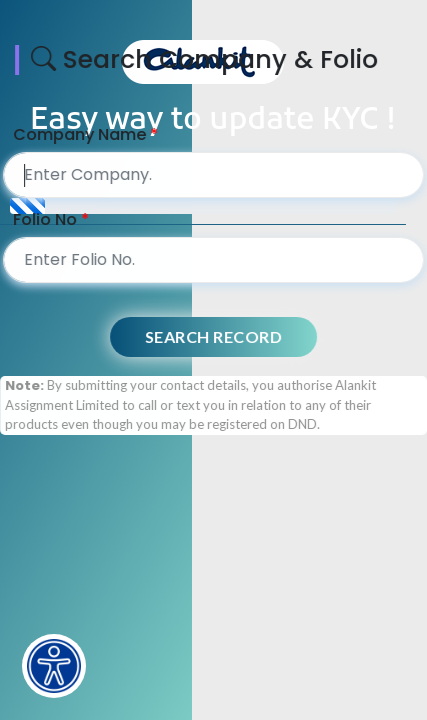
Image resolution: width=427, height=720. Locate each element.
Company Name (87, 134)
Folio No (53, 219)
